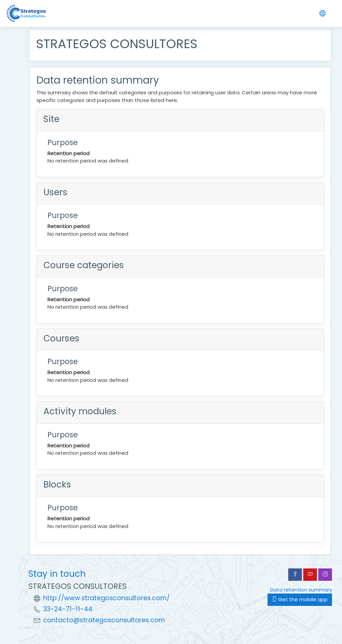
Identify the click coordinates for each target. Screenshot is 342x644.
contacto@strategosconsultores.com (104, 620)
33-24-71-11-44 (68, 609)
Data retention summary (301, 590)
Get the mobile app (300, 599)
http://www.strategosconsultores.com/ (106, 598)
